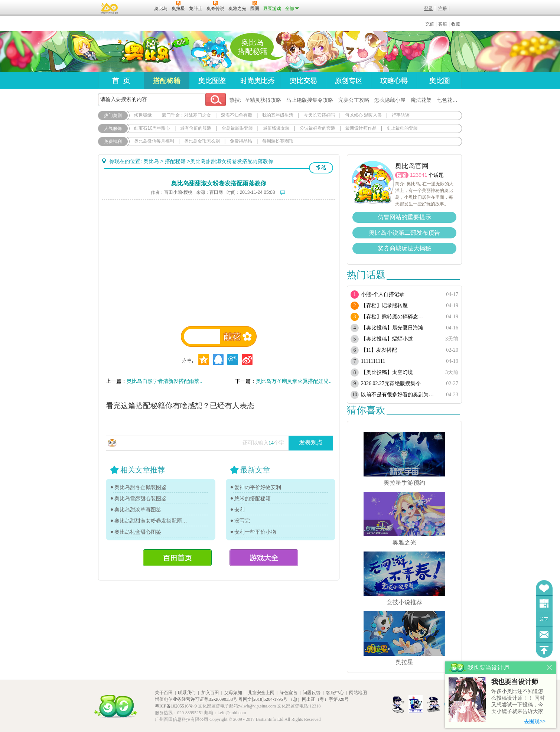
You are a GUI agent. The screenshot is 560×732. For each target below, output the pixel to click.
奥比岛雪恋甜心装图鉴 (140, 498)
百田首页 (177, 558)
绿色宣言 (289, 693)
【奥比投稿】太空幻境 (387, 372)
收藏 (456, 24)
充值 (430, 24)
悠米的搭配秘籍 (253, 498)
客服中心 (335, 693)
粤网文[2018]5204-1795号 (263, 699)
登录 (429, 9)
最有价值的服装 (196, 128)
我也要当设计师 (515, 682)
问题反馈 (544, 635)
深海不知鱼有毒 (237, 115)
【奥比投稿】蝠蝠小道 (387, 339)
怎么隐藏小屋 (390, 100)
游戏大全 (264, 558)
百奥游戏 (110, 8)
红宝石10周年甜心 (152, 128)
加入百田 (210, 693)
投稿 (321, 168)
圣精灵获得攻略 (263, 100)
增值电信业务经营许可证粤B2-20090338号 (196, 699)
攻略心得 (394, 80)
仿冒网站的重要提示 (404, 217)
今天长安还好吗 (319, 115)
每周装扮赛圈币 (278, 141)
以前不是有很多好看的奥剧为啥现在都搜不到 (400, 395)
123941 (419, 175)
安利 (240, 510)
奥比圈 (439, 80)
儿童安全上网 (261, 693)
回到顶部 (544, 650)
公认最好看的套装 (318, 128)
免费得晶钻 (241, 141)
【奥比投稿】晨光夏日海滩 (392, 328)
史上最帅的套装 (402, 128)
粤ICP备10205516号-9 (176, 706)
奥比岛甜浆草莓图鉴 (138, 510)
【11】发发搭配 (379, 350)
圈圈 (402, 175)
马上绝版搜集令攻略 (310, 100)
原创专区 (348, 80)
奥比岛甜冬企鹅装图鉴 (140, 487)
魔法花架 (421, 100)
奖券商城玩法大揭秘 (404, 248)
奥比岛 (144, 52)
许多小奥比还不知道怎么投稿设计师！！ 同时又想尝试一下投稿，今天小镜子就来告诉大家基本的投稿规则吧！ (518, 702)
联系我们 (187, 693)
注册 (443, 9)
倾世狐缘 (143, 115)
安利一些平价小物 (255, 532)
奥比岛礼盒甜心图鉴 (138, 532)
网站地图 (358, 693)
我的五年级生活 (278, 115)
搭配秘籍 (166, 80)
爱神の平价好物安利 (258, 487)
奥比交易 (303, 80)
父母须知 (233, 693)
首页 (121, 80)
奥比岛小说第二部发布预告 (404, 233)
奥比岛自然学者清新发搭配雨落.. (165, 381)
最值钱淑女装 (276, 128)
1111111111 (373, 361)
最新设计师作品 (361, 128)
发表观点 (311, 443)
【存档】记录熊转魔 (384, 305)
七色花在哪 (450, 100)
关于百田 (164, 693)
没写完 (242, 521)
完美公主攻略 (354, 100)
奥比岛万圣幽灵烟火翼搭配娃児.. (294, 381)
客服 (443, 24)
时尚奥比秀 (257, 80)
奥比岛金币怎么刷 (202, 141)
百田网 (138, 8)
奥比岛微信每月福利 (154, 141)
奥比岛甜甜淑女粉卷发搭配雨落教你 (153, 521)
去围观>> (535, 721)
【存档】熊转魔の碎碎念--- (392, 317)
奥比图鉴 (212, 80)
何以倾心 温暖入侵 (363, 115)
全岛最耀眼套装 (237, 128)
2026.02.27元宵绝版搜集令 (391, 383)
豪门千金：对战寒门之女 (186, 115)
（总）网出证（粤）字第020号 (319, 699)
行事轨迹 (401, 115)
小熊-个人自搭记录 (383, 294)
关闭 (549, 668)
